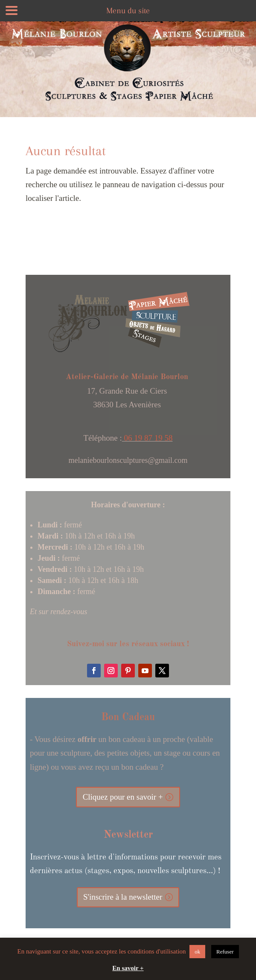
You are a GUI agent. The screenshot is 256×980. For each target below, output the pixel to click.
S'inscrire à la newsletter (123, 897)
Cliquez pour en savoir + (123, 797)
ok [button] (197, 952)
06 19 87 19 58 (147, 438)
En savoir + (128, 968)
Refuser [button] (225, 952)
